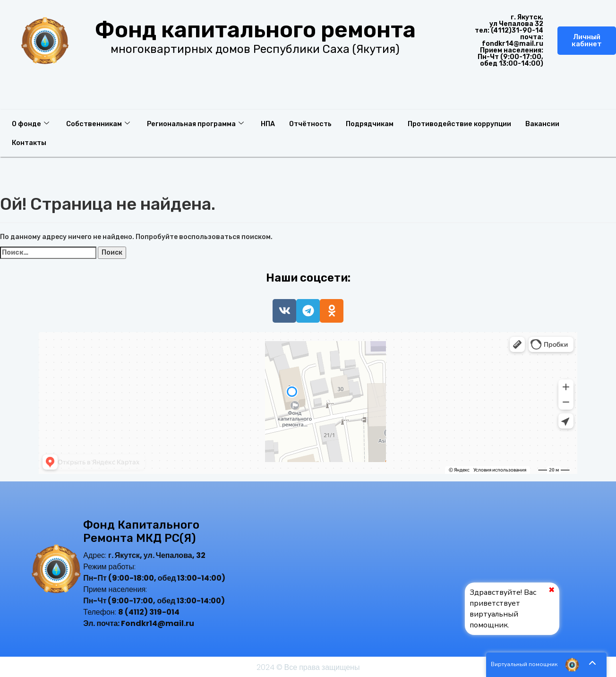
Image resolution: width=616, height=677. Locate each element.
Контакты (30, 142)
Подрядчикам (379, 123)
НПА (273, 123)
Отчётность (317, 123)
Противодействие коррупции (472, 123)
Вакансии (557, 123)
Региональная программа (199, 123)
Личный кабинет (587, 40)
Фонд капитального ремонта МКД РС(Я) (141, 532)
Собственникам (100, 123)
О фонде (31, 123)
